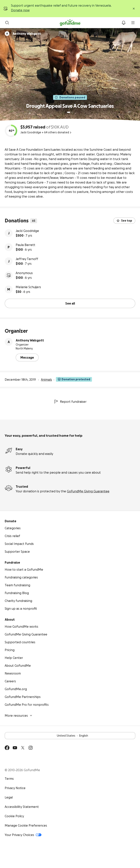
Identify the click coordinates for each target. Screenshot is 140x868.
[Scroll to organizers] (7, 34)
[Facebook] (7, 748)
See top (124, 221)
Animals (46, 380)
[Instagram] (31, 748)
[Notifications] (124, 23)
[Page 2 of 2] (72, 112)
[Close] (134, 9)
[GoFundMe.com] (70, 23)
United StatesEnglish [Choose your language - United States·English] (70, 736)
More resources (19, 716)
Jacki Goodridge (27, 231)
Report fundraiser (70, 402)
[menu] (133, 23)
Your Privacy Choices (23, 835)
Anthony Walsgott (30, 340)
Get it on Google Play (16, 760)
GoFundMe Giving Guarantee (88, 491)
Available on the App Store (39, 760)
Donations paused (70, 97)
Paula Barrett (25, 245)
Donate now (20, 10)
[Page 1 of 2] (69, 112)
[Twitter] (23, 748)
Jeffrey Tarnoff (27, 259)
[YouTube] (15, 748)
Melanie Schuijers (28, 287)
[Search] (7, 23)
